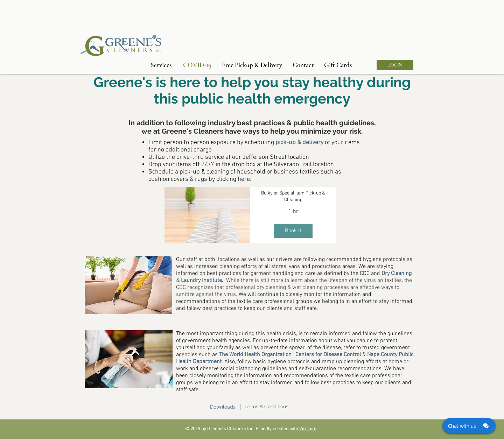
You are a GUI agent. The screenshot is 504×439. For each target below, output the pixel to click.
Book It (293, 231)
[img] (207, 215)
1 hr (293, 212)
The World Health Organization (255, 355)
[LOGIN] (395, 65)
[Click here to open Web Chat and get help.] (469, 426)
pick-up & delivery (299, 143)
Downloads (223, 407)
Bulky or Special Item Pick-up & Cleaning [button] (293, 197)
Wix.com (308, 429)
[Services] (161, 65)
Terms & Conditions (266, 406)
